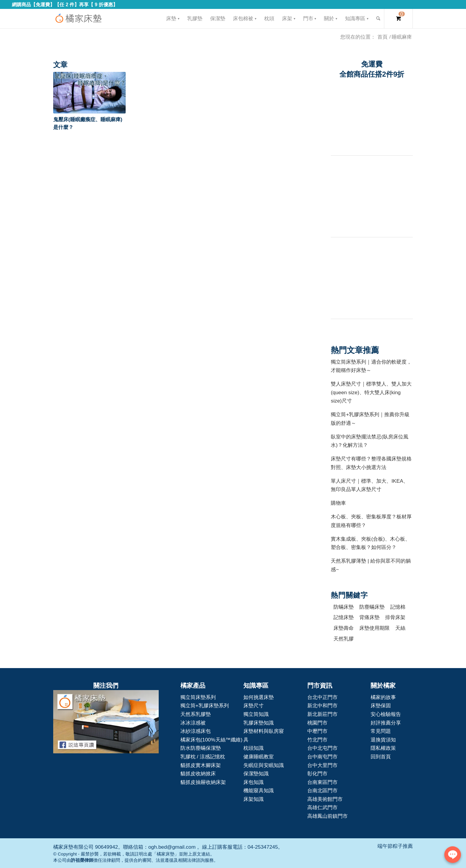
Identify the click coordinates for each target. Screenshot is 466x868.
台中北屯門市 (322, 748)
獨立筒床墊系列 (198, 697)
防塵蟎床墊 (372, 607)
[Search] (378, 19)
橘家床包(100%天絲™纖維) (211, 740)
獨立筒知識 (256, 714)
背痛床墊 (369, 617)
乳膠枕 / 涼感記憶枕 (203, 757)
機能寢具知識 (259, 790)
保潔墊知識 (256, 774)
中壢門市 (317, 731)
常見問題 (381, 731)
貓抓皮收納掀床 (198, 774)
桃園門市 (317, 723)
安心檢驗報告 (386, 714)
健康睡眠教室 (259, 757)
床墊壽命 (344, 628)
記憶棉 (398, 607)
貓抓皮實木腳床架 (201, 765)
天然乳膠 (344, 639)
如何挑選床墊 (259, 697)
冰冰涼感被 (193, 723)
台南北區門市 (322, 790)
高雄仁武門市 (322, 807)
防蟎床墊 (344, 607)
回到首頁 (381, 757)
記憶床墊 (344, 617)
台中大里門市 (322, 765)
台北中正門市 (322, 697)
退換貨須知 (383, 740)
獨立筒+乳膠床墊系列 (205, 706)
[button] (89, 93)
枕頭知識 (254, 748)
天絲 (400, 628)
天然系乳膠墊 (196, 714)
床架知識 (254, 799)
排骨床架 (395, 617)
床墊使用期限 (374, 628)
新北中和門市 (322, 706)
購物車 (338, 503)
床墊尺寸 (254, 706)
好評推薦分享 (386, 723)
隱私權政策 (383, 748)
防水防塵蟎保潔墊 (201, 748)
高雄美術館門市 (325, 799)
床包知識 (254, 782)
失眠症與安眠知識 (264, 765)
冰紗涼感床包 (196, 731)
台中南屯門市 (322, 757)
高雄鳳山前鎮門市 (328, 816)
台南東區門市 (322, 782)
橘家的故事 (383, 697)
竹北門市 (317, 740)
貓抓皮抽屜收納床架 (203, 782)
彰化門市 (317, 774)
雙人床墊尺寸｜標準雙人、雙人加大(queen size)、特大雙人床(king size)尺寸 (371, 392)
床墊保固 (381, 706)
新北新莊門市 (322, 714)
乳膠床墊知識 (259, 723)
